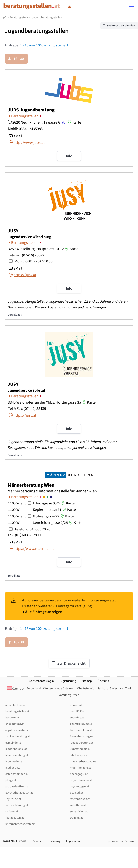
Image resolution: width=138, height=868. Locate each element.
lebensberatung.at (17, 755)
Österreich (16, 689)
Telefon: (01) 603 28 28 (32, 529)
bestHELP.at (77, 711)
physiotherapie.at (81, 780)
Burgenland (34, 689)
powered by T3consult (122, 841)
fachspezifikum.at (81, 730)
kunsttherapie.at (80, 749)
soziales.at (12, 812)
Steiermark (117, 689)
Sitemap (87, 681)
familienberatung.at (18, 736)
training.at (76, 818)
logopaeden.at (14, 761)
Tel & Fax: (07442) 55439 (27, 409)
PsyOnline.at (13, 799)
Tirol (128, 689)
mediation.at (13, 768)
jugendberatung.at (82, 743)
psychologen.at (79, 786)
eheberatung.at (15, 724)
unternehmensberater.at (20, 824)
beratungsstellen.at (17, 711)
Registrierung (68, 681)
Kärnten (48, 689)
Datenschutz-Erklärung (46, 841)
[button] (132, 6)
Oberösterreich (86, 689)
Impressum (73, 841)
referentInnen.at (80, 799)
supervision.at (79, 812)
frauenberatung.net (82, 736)
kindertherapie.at (16, 749)
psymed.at (76, 793)
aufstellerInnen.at (16, 705)
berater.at (76, 705)
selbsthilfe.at (78, 805)
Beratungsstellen (20, 17)
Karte (74, 122)
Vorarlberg (65, 695)
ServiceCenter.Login (42, 681)
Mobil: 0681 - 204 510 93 (34, 261)
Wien (76, 695)
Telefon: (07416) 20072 (26, 255)
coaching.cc (77, 718)
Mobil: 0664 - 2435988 (25, 129)
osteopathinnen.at (17, 774)
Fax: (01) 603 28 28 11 (25, 535)
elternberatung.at (81, 724)
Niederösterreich (65, 689)
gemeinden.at (14, 743)
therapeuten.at (15, 818)
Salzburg (103, 689)
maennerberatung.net (84, 761)
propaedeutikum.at (17, 786)
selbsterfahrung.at (17, 805)
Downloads (15, 315)
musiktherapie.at (80, 768)
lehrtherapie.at (79, 755)
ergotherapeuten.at (17, 730)
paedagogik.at (79, 774)
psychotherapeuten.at (19, 793)
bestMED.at (12, 718)
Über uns (103, 681)
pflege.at (11, 780)
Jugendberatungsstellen (47, 17)
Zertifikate (14, 576)
